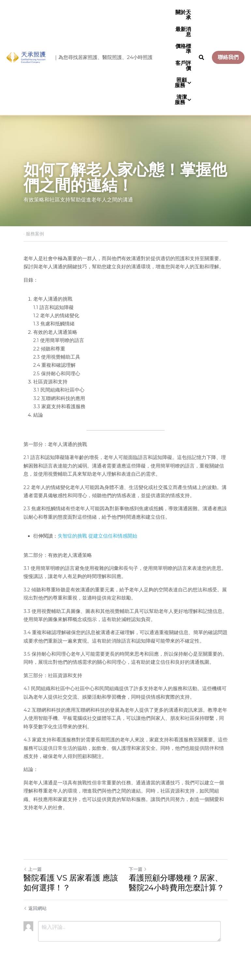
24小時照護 (140, 57)
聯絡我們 (228, 57)
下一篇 (138, 869)
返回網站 (35, 908)
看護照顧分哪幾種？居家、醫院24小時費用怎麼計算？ (177, 883)
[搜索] (201, 58)
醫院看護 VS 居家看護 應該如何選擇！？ (71, 883)
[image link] (26, 57)
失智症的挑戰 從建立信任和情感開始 (97, 536)
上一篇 (33, 869)
